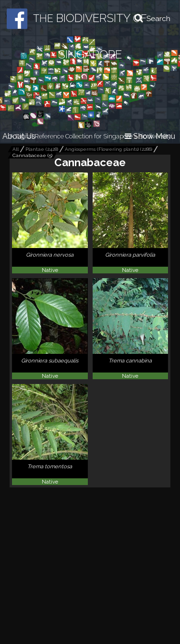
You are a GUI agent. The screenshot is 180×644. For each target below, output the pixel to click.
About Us (19, 136)
